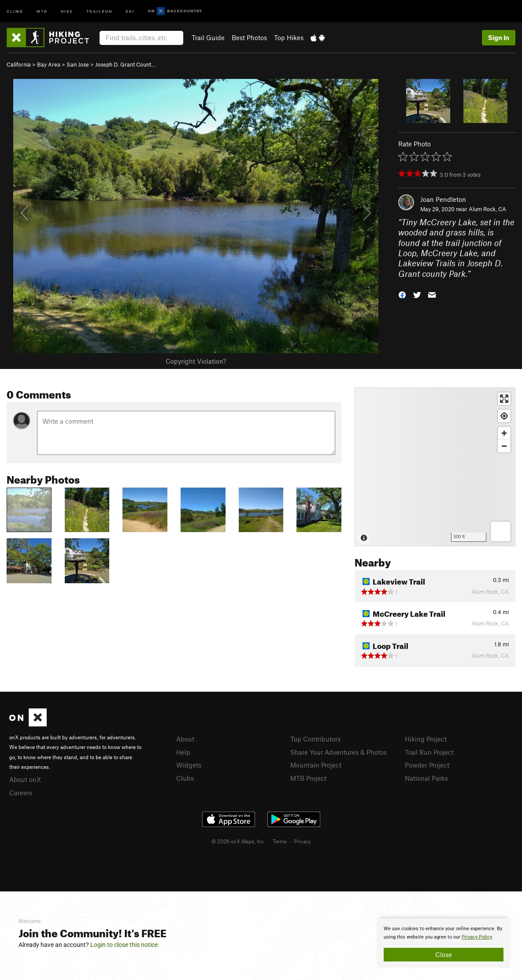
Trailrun (99, 11)
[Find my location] (504, 416)
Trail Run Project (429, 752)
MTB (42, 11)
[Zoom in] (504, 433)
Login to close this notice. (125, 945)
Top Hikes (289, 37)
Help (183, 752)
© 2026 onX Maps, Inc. (238, 841)
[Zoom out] (504, 446)
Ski (130, 11)
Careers (21, 793)
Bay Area (49, 64)
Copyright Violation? (196, 361)
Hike (67, 11)
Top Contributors (315, 739)
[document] (444, 943)
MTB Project (308, 778)
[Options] (501, 531)
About (185, 739)
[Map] (435, 467)
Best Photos (249, 37)
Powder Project (427, 765)
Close (444, 954)
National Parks (426, 778)
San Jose (78, 64)
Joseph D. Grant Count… (126, 64)
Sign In (499, 37)
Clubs (185, 778)
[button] (402, 294)
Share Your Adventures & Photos (339, 752)
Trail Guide (208, 37)
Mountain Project (316, 765)
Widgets (189, 765)
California (19, 64)
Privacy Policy (477, 937)
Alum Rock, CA (487, 209)
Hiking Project (426, 739)
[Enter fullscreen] (504, 399)
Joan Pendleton (443, 199)
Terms (280, 841)
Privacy (303, 841)
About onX (25, 779)
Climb (15, 11)
